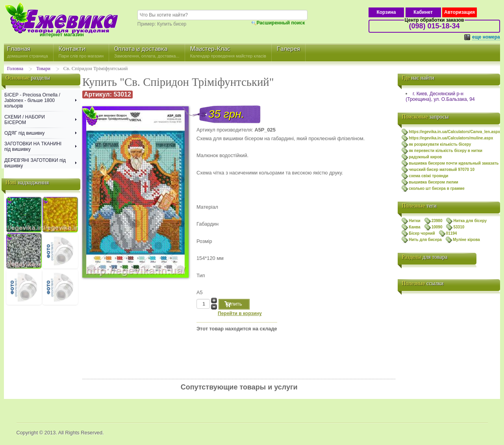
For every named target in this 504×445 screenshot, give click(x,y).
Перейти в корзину (240, 313)
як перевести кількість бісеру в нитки (446, 151)
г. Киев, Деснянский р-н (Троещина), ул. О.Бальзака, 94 (440, 96)
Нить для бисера (425, 240)
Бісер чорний (422, 233)
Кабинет (423, 12)
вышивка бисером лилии (434, 182)
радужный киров (425, 157)
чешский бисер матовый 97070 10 (442, 170)
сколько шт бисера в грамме (437, 188)
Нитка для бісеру (470, 221)
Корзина (386, 12)
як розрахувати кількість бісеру (440, 144)
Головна (15, 69)
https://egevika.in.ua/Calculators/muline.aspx (451, 138)
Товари (43, 69)
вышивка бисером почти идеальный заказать (454, 163)
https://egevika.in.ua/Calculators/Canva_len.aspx (454, 132)
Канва (414, 227)
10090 (437, 227)
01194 (452, 233)
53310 (459, 227)
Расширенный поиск (281, 23)
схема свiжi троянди (428, 176)
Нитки (414, 221)
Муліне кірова (466, 240)
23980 (437, 221)
